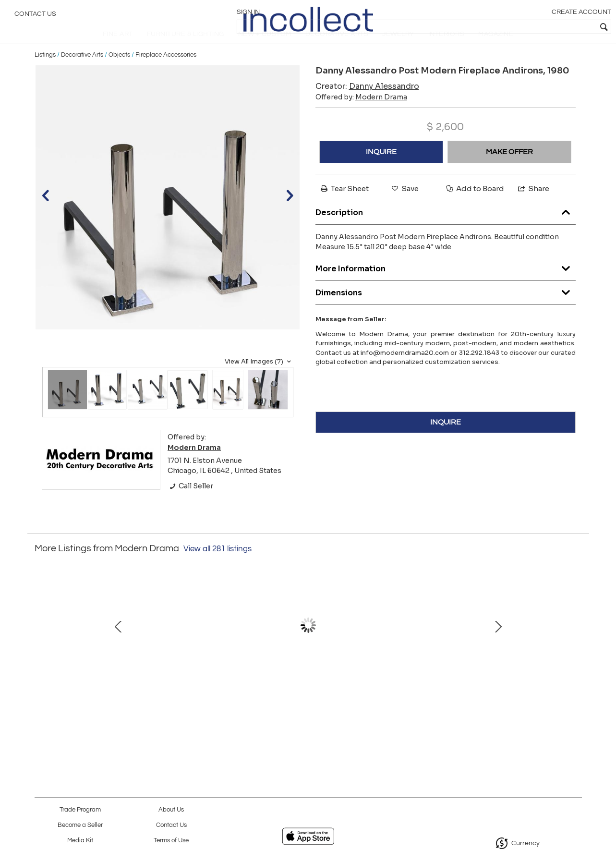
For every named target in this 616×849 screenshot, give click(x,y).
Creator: (367, 105)
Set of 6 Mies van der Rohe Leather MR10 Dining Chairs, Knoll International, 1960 (306, 698)
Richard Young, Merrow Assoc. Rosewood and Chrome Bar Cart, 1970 (104, 698)
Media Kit (80, 841)
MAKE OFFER (509, 170)
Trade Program (80, 810)
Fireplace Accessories (166, 73)
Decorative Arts (82, 73)
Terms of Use (171, 841)
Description (446, 228)
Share (533, 207)
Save (404, 207)
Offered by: (361, 116)
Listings (45, 73)
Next (575, 649)
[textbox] (539, 27)
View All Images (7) (259, 380)
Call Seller (190, 504)
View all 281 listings (217, 568)
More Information (446, 285)
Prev (42, 649)
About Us (171, 810)
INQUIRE (381, 170)
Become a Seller (80, 825)
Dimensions (446, 309)
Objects (119, 73)
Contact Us (35, 17)
